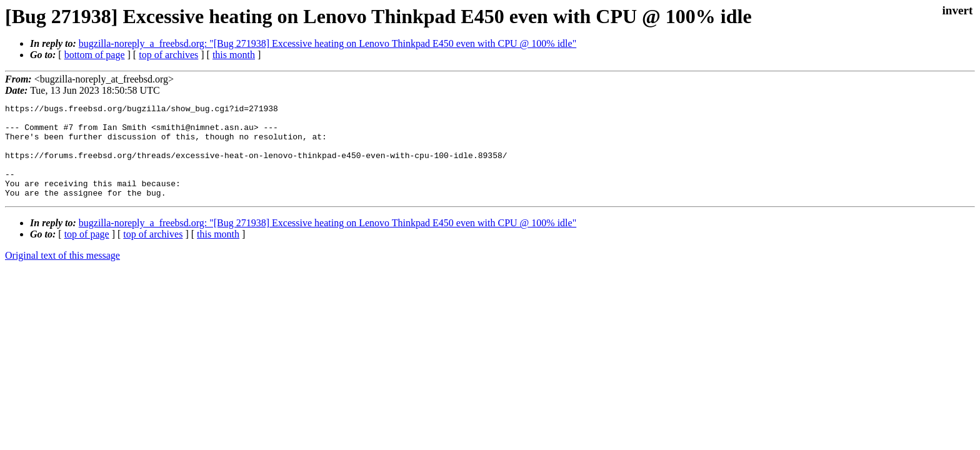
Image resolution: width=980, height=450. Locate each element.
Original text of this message (62, 274)
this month (234, 55)
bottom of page (95, 55)
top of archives (168, 55)
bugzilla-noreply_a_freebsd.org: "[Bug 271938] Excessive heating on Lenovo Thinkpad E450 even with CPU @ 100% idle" (327, 43)
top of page (87, 253)
